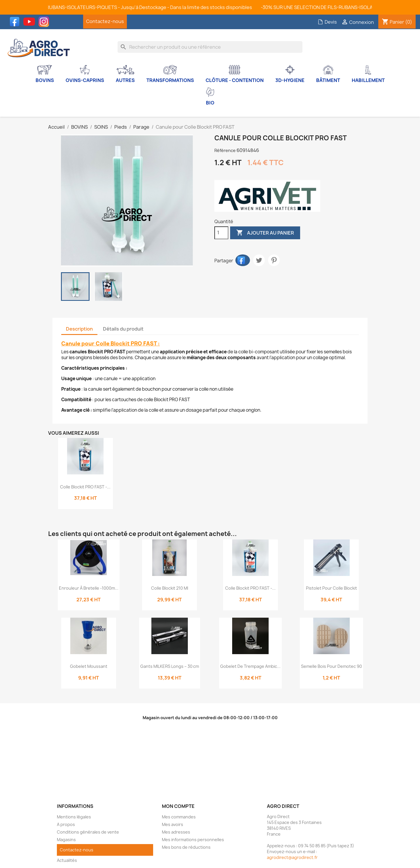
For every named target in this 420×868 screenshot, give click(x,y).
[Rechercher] (210, 47)
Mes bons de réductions (186, 847)
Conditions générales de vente (88, 832)
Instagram (45, 22)
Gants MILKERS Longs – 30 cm (170, 666)
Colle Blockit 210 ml (170, 588)
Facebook (16, 22)
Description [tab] (79, 329)
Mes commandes (179, 817)
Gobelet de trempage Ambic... (250, 666)
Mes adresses (176, 832)
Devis (327, 22)
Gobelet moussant (89, 666)
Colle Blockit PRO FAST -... (85, 487)
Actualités (67, 860)
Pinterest (274, 260)
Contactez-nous (105, 21)
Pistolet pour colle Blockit (331, 588)
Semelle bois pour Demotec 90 (331, 666)
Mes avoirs (173, 824)
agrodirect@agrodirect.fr (292, 857)
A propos (66, 824)
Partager (243, 260)
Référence (225, 150)
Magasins (66, 840)
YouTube (31, 22)
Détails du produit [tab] (123, 329)
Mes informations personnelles (193, 840)
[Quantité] (221, 233)
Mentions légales (74, 817)
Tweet (259, 260)
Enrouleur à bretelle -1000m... (89, 588)
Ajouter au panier (265, 233)
